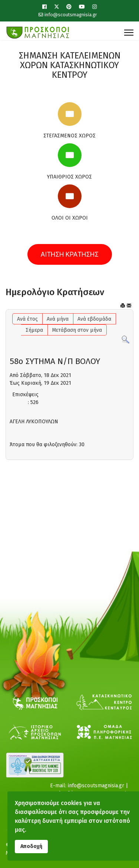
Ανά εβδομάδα (94, 319)
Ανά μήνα (58, 319)
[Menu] (129, 33)
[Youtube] (82, 7)
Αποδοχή (31, 846)
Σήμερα (34, 330)
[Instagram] (95, 7)
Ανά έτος (27, 319)
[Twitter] (57, 7)
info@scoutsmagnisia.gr (71, 15)
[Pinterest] (69, 7)
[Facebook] (44, 7)
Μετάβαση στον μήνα (77, 330)
